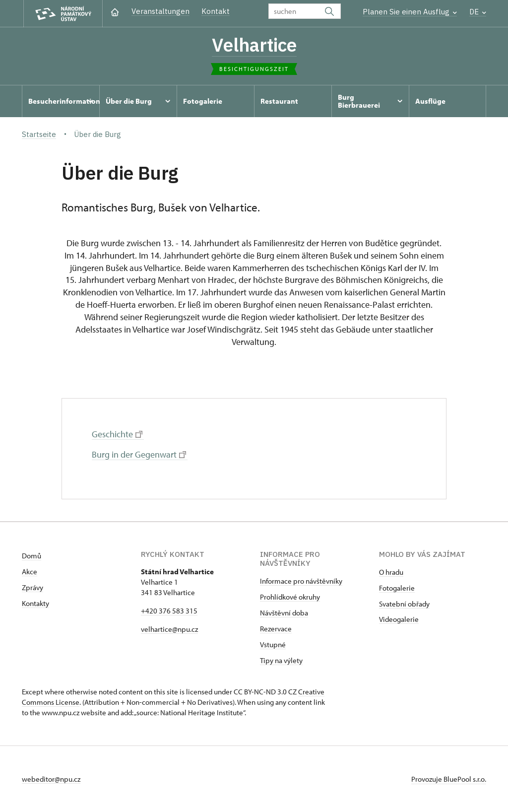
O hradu (391, 572)
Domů (32, 556)
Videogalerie (399, 619)
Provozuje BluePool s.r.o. (449, 779)
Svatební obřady (404, 604)
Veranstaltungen (160, 11)
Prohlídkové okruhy (290, 597)
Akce (30, 572)
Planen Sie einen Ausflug (410, 12)
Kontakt (216, 11)
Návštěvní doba (284, 613)
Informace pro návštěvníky (301, 581)
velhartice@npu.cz (169, 629)
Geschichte (117, 434)
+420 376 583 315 (169, 611)
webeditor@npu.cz (51, 779)
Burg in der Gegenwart (139, 454)
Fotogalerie (397, 588)
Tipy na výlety (281, 660)
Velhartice (254, 45)
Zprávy (32, 587)
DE (478, 12)
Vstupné (273, 644)
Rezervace (276, 629)
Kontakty (35, 603)
